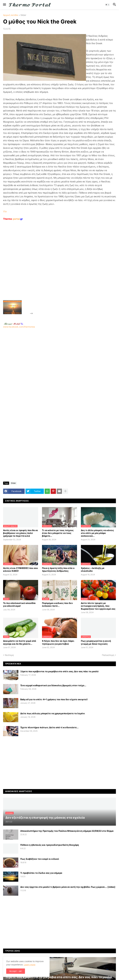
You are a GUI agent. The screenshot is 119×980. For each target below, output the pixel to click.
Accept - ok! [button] (16, 971)
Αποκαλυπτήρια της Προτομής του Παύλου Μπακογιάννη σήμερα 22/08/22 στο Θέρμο (67, 831)
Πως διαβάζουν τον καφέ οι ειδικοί (40, 859)
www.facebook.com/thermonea (59, 368)
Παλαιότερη (108, 655)
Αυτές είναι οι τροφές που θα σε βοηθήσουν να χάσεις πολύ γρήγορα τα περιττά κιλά (21, 533)
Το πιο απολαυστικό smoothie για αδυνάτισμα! (19, 604)
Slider (23, 15)
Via (5, 211)
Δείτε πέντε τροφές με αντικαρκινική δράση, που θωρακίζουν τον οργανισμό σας (98, 606)
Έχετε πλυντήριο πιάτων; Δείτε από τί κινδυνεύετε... (49, 727)
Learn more (30, 965)
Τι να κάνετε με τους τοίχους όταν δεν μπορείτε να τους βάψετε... (58, 533)
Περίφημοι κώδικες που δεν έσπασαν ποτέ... (57, 604)
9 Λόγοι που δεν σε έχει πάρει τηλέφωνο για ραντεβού (58, 642)
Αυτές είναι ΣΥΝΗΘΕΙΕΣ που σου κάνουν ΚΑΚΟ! (20, 569)
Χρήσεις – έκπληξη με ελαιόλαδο (93, 569)
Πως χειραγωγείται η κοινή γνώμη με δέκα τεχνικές (96, 642)
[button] (4, 5)
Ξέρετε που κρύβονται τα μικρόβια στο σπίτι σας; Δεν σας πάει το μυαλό (59, 671)
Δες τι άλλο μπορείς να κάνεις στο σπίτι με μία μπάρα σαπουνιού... (97, 533)
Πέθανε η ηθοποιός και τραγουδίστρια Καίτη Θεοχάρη (50, 845)
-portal (13, 219)
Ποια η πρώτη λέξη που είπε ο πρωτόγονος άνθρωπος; (58, 569)
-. (13, 324)
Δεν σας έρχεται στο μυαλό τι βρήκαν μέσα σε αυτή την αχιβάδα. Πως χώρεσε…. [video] (68, 887)
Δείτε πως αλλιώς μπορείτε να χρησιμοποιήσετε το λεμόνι (53, 713)
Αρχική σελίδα (11, 15)
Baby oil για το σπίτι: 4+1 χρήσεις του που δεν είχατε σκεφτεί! (54, 699)
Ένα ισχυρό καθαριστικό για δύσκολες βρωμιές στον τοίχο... (53, 685)
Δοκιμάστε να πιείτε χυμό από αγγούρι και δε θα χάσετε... (20, 642)
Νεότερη (9, 655)
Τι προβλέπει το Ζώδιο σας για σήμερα (41, 873)
